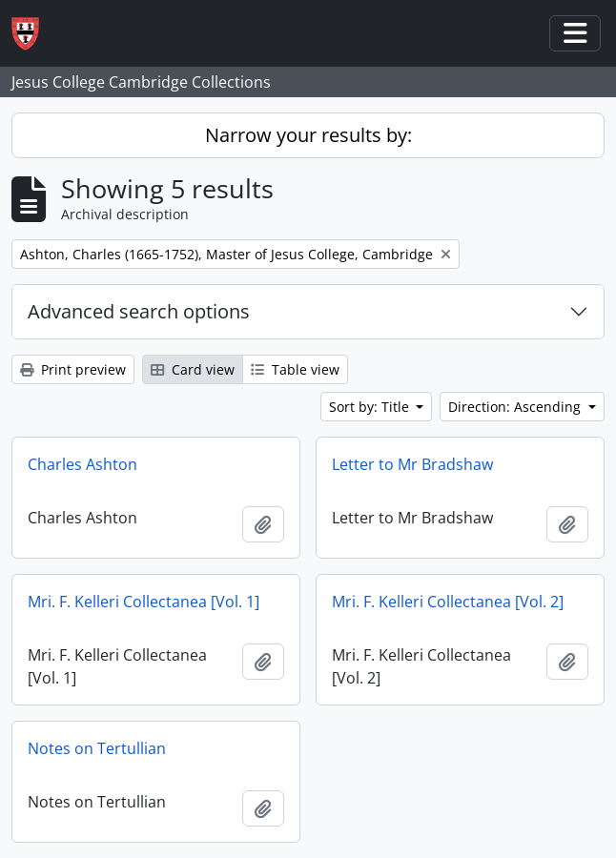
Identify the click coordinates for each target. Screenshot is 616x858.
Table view (295, 369)
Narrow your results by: (308, 135)
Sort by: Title (371, 407)
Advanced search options (139, 311)
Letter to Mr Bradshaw (412, 464)
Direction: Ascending (516, 407)
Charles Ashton (82, 464)
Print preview (73, 369)
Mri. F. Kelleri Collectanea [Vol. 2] (448, 602)
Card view (193, 369)
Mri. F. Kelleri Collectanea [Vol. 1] (144, 602)
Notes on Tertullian (97, 748)
